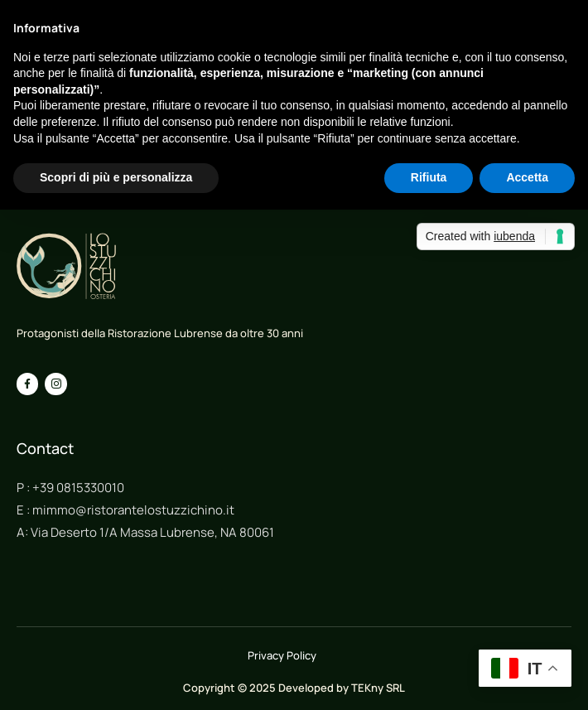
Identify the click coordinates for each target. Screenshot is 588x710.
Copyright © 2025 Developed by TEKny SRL (294, 688)
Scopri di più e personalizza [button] (116, 177)
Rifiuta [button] (429, 177)
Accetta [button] (527, 177)
